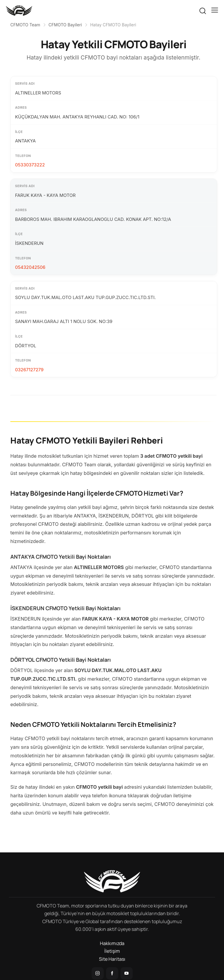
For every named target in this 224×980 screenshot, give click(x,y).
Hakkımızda (112, 943)
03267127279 (29, 370)
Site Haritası (112, 959)
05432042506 (30, 267)
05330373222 (30, 165)
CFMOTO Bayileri (65, 25)
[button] (215, 10)
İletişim (112, 951)
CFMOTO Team (25, 25)
